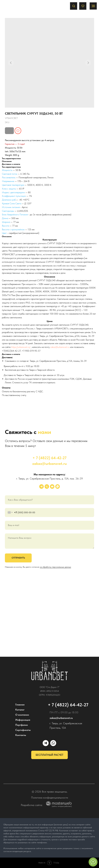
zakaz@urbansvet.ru (60, 347)
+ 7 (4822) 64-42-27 (49, 458)
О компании (22, 715)
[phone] (47, 487)
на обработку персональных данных (55, 567)
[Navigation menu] (93, 6)
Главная (20, 705)
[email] (52, 487)
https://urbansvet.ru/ (21, 347)
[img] (50, 671)
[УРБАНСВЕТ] (41, 487)
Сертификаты (23, 730)
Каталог (20, 710)
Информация (23, 720)
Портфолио (22, 725)
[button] (74, 6)
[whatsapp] (58, 487)
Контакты (21, 735)
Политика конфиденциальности (50, 798)
